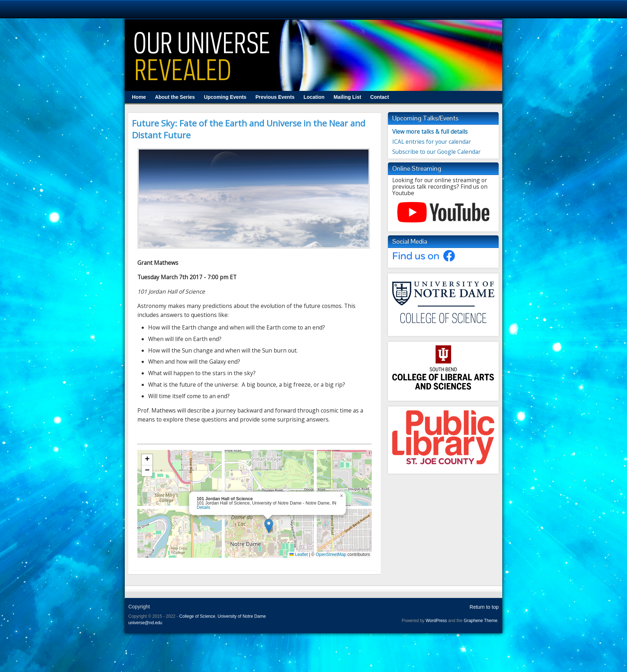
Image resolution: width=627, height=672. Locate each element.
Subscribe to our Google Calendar (436, 152)
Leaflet (299, 554)
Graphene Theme (481, 621)
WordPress (436, 621)
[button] (269, 526)
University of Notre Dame (242, 616)
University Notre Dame (66, 9)
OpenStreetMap (331, 554)
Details (203, 508)
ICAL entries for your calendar (432, 142)
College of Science (197, 616)
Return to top (484, 607)
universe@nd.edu (145, 623)
